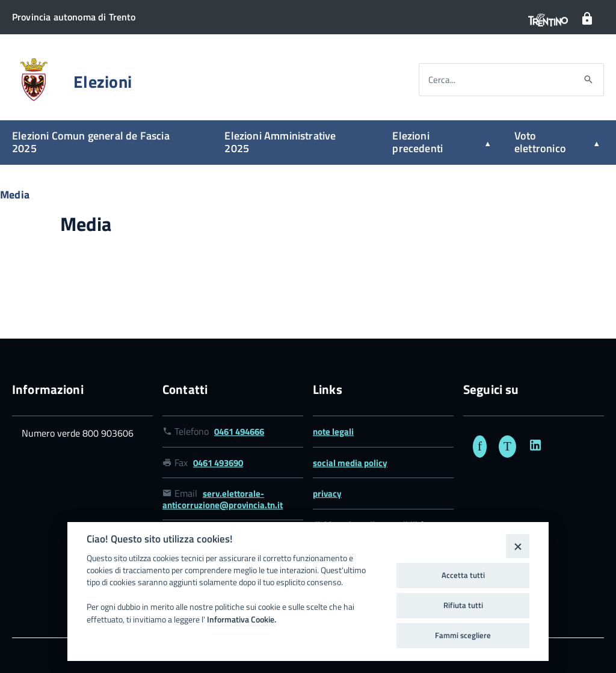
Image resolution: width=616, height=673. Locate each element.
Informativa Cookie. (242, 619)
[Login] (587, 19)
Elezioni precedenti (417, 142)
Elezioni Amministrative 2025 (280, 142)
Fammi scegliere (463, 635)
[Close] (518, 546)
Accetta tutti (463, 575)
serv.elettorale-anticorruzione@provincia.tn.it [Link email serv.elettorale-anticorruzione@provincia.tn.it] (223, 499)
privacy (327, 493)
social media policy (350, 463)
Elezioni (103, 82)
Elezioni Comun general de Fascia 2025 (91, 142)
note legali (333, 432)
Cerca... (442, 80)
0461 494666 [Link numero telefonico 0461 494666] (239, 432)
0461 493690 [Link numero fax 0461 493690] (218, 463)
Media (15, 195)
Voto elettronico (540, 142)
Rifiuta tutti (463, 605)
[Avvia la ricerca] (588, 80)
